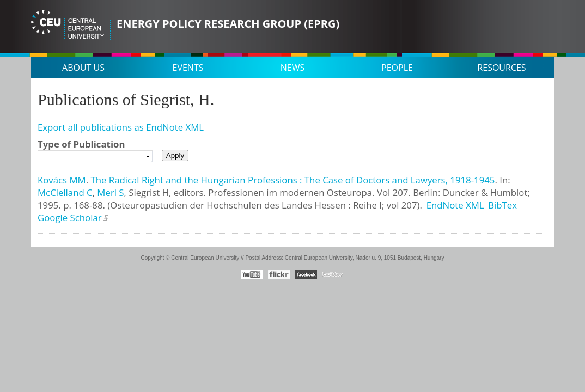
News (292, 68)
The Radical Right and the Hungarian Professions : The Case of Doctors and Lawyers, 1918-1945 (292, 180)
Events (188, 68)
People (397, 68)
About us (83, 68)
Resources (501, 68)
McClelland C (65, 192)
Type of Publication (81, 144)
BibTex (502, 205)
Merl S (110, 192)
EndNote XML (455, 205)
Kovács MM (62, 180)
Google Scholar (70, 218)
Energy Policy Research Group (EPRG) (228, 24)
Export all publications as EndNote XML (121, 127)
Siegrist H (149, 192)
